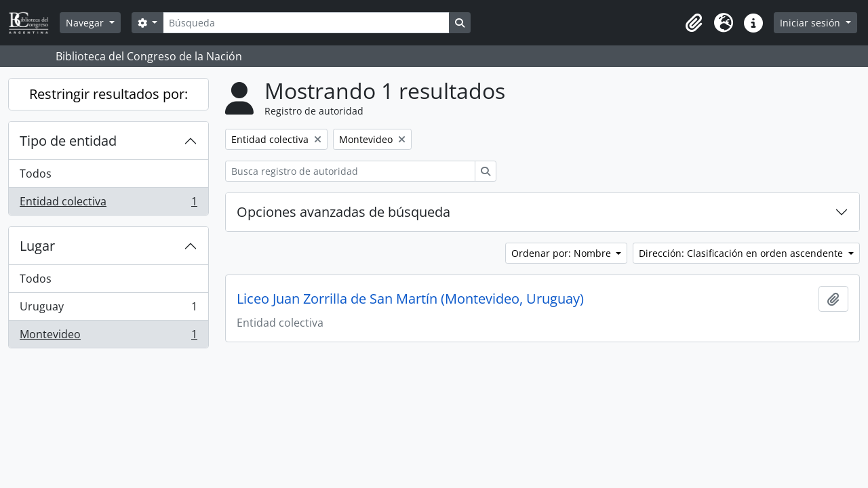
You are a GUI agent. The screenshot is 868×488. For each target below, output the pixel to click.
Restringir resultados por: (108, 94)
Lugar (37, 246)
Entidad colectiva (108, 204)
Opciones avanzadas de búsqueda (343, 212)
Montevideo (108, 337)
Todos (36, 174)
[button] (694, 23)
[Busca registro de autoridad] (350, 171)
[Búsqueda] (306, 23)
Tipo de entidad (68, 141)
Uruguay (108, 309)
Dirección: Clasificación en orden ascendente (742, 253)
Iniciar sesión (811, 23)
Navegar (86, 23)
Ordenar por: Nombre (563, 253)
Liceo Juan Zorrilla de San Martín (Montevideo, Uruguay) (410, 299)
